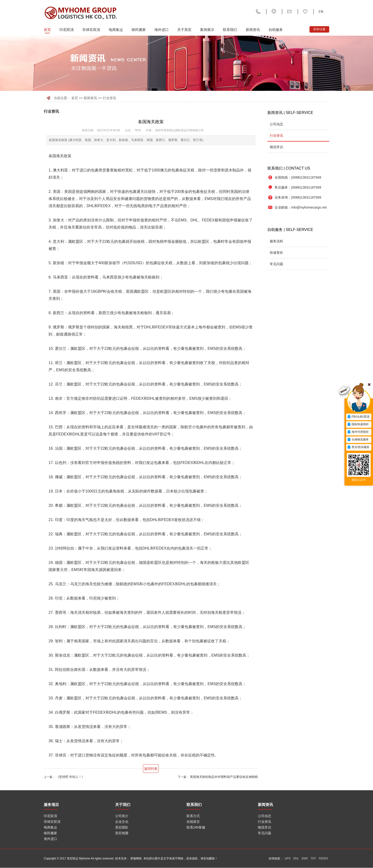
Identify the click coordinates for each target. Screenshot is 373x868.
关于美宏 (184, 30)
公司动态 (276, 124)
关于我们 (123, 805)
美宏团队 (122, 827)
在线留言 (193, 822)
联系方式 (193, 816)
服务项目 (51, 805)
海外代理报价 (358, 432)
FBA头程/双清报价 (358, 417)
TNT (313, 858)
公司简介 (122, 816)
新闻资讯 (253, 30)
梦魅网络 (136, 858)
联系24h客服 (196, 827)
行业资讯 (109, 98)
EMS (305, 858)
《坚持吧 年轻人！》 (70, 777)
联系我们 (230, 30)
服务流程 (276, 241)
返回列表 (151, 769)
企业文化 (122, 822)
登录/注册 (319, 29)
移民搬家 (139, 30)
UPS (288, 858)
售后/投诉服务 (358, 447)
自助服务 (276, 30)
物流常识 (276, 147)
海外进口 (162, 30)
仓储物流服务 (358, 440)
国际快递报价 (358, 424)
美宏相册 (122, 833)
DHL (296, 858)
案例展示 (207, 30)
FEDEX (324, 858)
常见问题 (276, 264)
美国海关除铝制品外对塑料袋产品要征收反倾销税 (224, 777)
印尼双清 (67, 30)
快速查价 (276, 253)
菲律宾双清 (91, 30)
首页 (47, 30)
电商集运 (116, 30)
